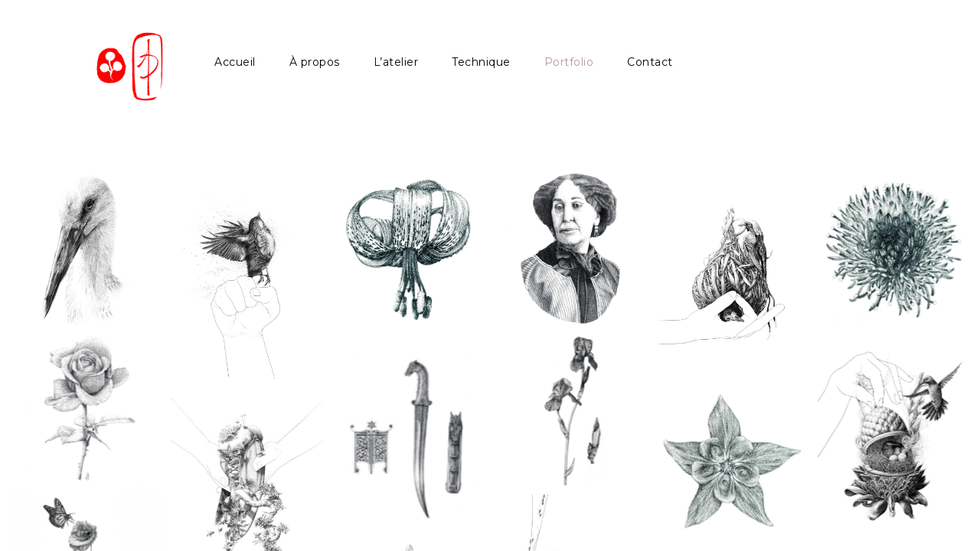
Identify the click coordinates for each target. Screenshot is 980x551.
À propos (315, 62)
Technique (481, 62)
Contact (650, 62)
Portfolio (569, 62)
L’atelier (396, 62)
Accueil (235, 62)
